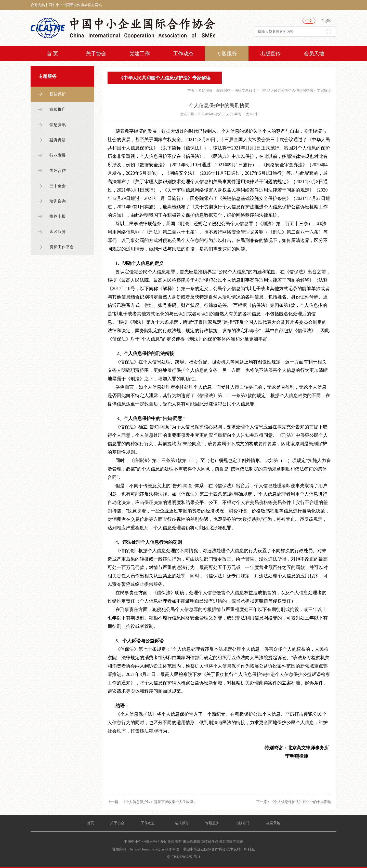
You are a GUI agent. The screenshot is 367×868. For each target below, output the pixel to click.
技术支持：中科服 (241, 849)
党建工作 (140, 53)
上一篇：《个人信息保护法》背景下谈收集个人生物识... (152, 802)
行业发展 (58, 155)
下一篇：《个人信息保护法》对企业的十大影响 (294, 802)
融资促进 (58, 140)
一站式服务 (180, 823)
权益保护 (58, 94)
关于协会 (96, 53)
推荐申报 (58, 216)
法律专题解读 (245, 91)
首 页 (52, 53)
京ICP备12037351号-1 (183, 857)
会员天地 (314, 53)
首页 (191, 91)
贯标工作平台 (62, 247)
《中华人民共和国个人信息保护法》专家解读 (295, 91)
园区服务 (58, 232)
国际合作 (58, 171)
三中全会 (58, 186)
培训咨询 (58, 201)
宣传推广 (58, 109)
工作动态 (183, 53)
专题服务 (227, 53)
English (327, 21)
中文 (309, 21)
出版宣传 (270, 53)
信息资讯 (58, 125)
